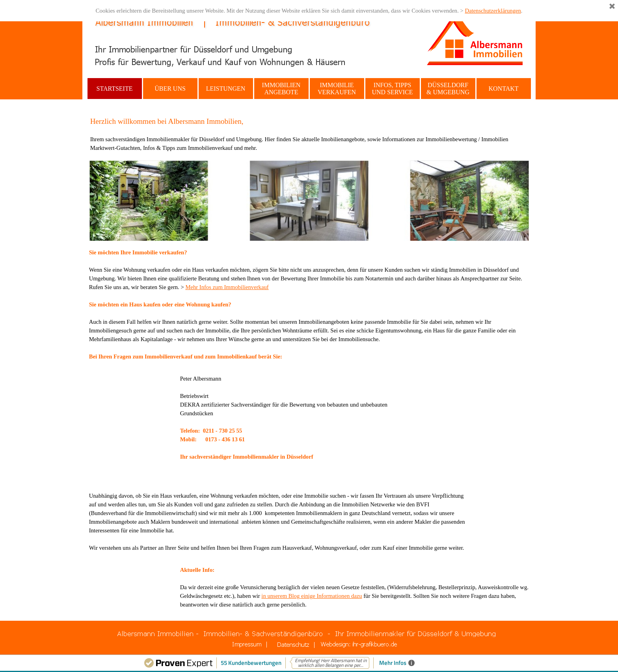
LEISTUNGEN (226, 89)
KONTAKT (503, 89)
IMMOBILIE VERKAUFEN (337, 89)
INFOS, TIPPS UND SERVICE (392, 89)
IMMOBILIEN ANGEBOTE (281, 89)
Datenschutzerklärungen (493, 11)
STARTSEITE (115, 89)
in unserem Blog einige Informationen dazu (312, 596)
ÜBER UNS (170, 89)
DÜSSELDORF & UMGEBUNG (448, 89)
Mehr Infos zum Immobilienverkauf (227, 287)
